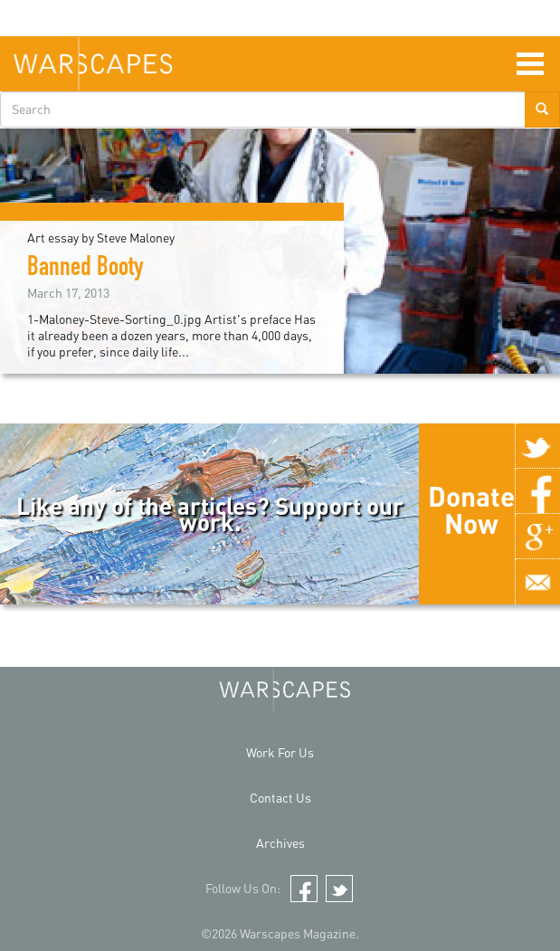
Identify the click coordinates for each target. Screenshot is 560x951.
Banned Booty (85, 270)
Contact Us (280, 798)
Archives (280, 843)
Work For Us (280, 752)
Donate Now (471, 509)
